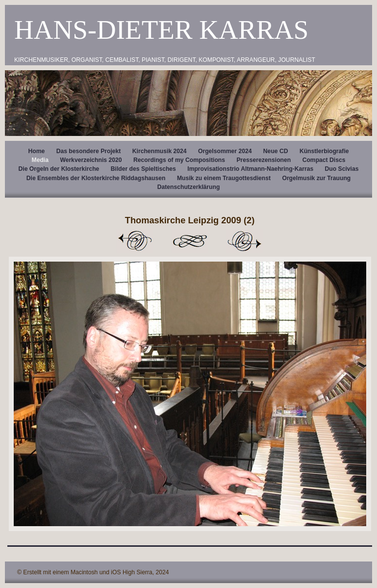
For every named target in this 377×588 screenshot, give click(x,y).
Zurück (135, 241)
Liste (190, 241)
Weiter (245, 241)
